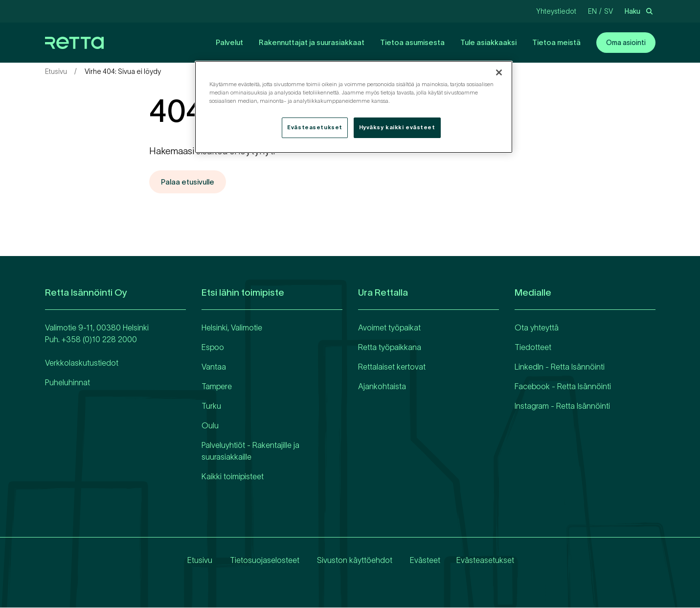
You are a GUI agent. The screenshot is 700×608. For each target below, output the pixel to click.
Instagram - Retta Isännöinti (562, 406)
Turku (211, 406)
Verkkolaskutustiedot (82, 363)
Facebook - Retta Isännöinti (563, 387)
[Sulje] (499, 72)
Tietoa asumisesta (412, 42)
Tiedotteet (533, 348)
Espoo (213, 348)
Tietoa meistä (556, 42)
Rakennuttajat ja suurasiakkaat (312, 42)
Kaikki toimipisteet (233, 477)
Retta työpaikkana (390, 348)
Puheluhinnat (68, 383)
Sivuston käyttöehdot (353, 561)
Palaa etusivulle (190, 182)
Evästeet (424, 561)
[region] (354, 107)
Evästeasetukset (485, 561)
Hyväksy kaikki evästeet (397, 127)
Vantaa (214, 367)
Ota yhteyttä (537, 328)
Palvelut (229, 42)
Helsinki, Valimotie (232, 328)
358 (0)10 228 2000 (102, 340)
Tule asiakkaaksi (488, 42)
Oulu (210, 426)
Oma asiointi (626, 43)
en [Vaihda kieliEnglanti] (592, 11)
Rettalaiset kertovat (392, 367)
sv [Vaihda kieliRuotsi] (609, 11)
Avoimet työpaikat (389, 328)
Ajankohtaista (382, 387)
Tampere (217, 387)
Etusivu (56, 71)
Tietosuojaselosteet (263, 561)
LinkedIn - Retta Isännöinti (560, 367)
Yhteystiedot (556, 11)
